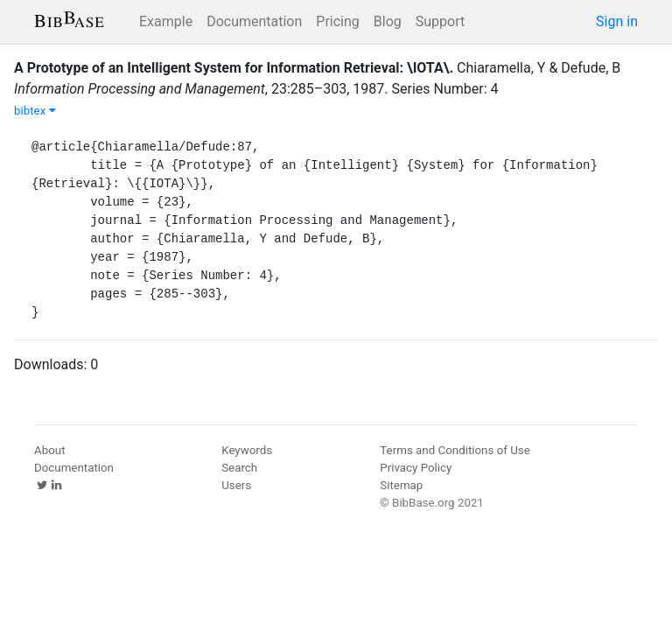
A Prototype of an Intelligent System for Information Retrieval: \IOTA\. (234, 68)
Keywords (247, 450)
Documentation (254, 21)
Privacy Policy (416, 468)
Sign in (617, 21)
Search (239, 468)
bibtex (35, 111)
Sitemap (401, 485)
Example (166, 21)
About (50, 450)
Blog (388, 21)
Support (440, 21)
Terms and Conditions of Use (455, 450)
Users (236, 485)
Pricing (338, 21)
